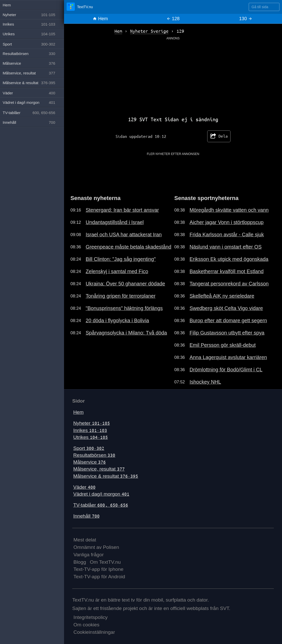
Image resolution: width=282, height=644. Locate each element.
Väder (84, 487)
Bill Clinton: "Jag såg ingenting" (121, 259)
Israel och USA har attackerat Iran (124, 235)
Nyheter (92, 423)
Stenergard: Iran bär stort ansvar (122, 210)
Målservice (90, 462)
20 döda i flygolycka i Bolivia (117, 320)
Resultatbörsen (94, 455)
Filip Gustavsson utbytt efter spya (227, 333)
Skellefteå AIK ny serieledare (222, 296)
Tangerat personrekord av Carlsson (229, 284)
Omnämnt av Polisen (96, 547)
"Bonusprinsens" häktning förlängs (124, 308)
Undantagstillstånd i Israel (115, 222)
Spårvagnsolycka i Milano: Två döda (126, 333)
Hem (100, 19)
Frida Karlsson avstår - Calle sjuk (227, 235)
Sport (89, 448)
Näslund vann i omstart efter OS (226, 247)
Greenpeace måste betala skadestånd (128, 247)
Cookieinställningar (94, 632)
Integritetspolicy (91, 617)
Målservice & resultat (106, 476)
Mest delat (85, 540)
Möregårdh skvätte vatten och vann (229, 210)
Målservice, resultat (99, 469)
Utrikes (91, 437)
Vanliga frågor (89, 555)
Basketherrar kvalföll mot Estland (227, 271)
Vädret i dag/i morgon (101, 494)
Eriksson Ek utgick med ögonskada (229, 259)
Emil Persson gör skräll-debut (223, 345)
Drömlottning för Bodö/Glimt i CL (226, 370)
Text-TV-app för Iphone (98, 569)
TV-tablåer (101, 505)
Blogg (80, 562)
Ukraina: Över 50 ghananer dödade (125, 284)
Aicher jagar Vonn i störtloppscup (227, 222)
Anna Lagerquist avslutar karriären (228, 357)
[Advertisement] (173, 76)
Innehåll (86, 516)
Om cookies (86, 625)
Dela (219, 136)
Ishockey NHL (205, 382)
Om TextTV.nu (105, 562)
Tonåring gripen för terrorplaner (121, 296)
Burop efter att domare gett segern (228, 320)
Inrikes (90, 430)
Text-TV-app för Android (99, 577)
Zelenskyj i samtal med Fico (117, 271)
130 (246, 19)
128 (173, 19)
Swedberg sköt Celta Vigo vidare (226, 308)
